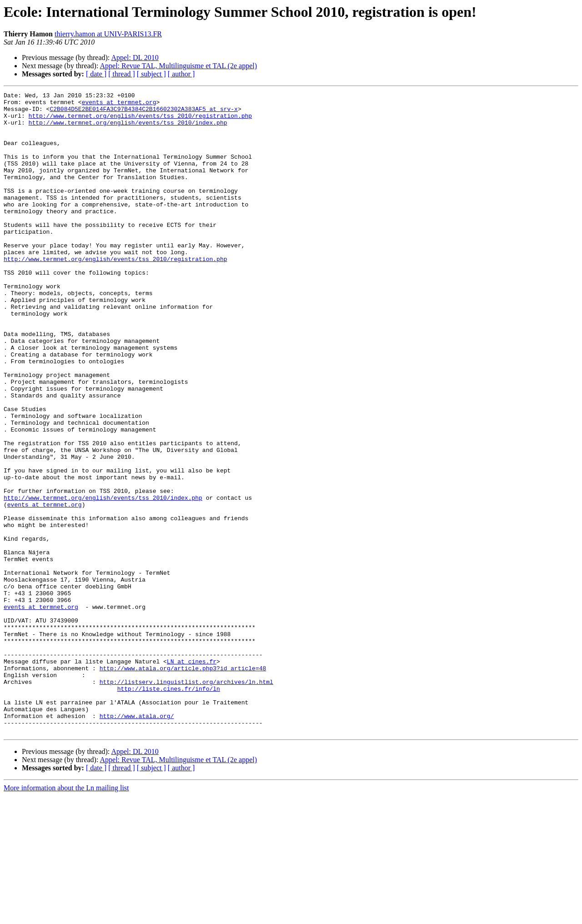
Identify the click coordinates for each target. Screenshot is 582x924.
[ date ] (96, 74)
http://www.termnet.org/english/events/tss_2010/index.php (128, 129)
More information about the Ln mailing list (66, 916)
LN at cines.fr (192, 776)
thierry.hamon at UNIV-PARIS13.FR (108, 34)
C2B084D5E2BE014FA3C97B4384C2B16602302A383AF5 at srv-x (143, 113)
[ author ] (181, 74)
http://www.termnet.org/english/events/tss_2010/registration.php (140, 121)
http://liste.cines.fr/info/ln (169, 808)
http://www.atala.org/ (137, 841)
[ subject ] (151, 74)
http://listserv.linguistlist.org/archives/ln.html (186, 800)
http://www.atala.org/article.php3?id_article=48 (183, 784)
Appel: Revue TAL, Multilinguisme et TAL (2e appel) (179, 66)
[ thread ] (122, 74)
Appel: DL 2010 (135, 58)
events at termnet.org (119, 105)
